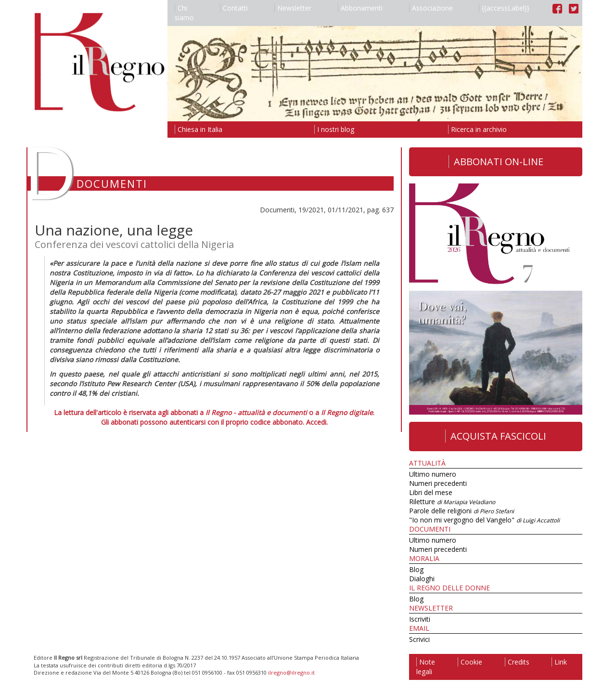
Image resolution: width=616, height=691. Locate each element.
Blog (416, 569)
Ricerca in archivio (477, 129)
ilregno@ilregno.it (291, 672)
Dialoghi (422, 579)
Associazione (431, 8)
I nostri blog (334, 129)
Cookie (470, 662)
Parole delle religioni (462, 511)
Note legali (426, 667)
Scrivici (419, 639)
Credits (517, 662)
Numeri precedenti (438, 483)
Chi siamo (184, 13)
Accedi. (317, 422)
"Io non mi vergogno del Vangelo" (484, 520)
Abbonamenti (360, 8)
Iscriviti (420, 619)
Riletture (452, 502)
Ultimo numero (433, 474)
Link (559, 662)
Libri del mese (431, 492)
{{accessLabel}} (504, 8)
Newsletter (293, 8)
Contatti (234, 8)
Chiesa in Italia (199, 129)
